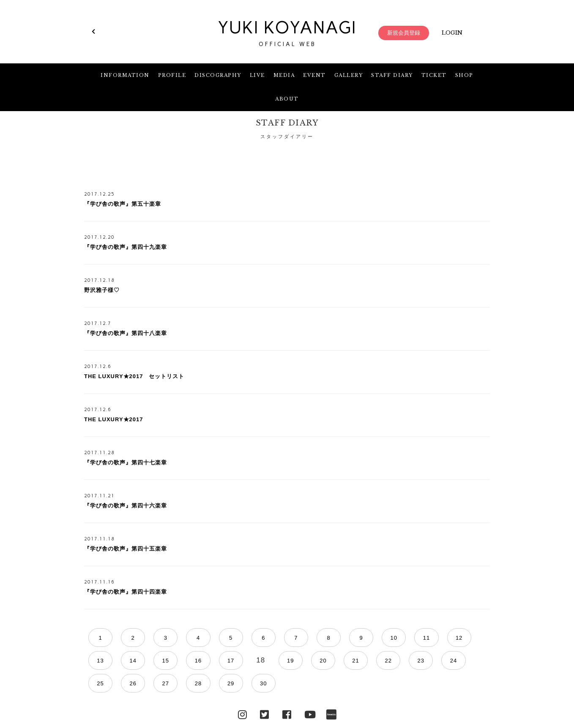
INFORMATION (125, 75)
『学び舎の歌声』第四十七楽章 (126, 462)
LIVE (257, 75)
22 (260, 661)
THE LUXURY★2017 (114, 419)
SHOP (464, 75)
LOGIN (452, 33)
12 (395, 638)
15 (476, 638)
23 (287, 661)
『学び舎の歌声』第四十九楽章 (126, 247)
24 (314, 661)
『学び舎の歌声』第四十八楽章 (126, 333)
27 (395, 661)
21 (233, 661)
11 (368, 638)
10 (341, 638)
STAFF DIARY (392, 75)
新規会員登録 (404, 33)
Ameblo (331, 691)
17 (125, 661)
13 (422, 638)
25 (341, 661)
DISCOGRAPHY (218, 75)
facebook (287, 691)
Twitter (265, 691)
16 (98, 661)
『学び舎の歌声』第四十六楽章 (126, 506)
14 (449, 638)
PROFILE (172, 75)
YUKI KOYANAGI (287, 33)
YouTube (309, 691)
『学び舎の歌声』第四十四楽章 (126, 592)
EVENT (314, 75)
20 (206, 661)
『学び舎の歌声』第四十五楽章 (126, 549)
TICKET (434, 75)
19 (179, 661)
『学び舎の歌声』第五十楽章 (123, 204)
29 (449, 661)
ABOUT (287, 99)
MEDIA (284, 75)
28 (422, 661)
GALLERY (349, 75)
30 (476, 661)
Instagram (243, 691)
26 (368, 661)
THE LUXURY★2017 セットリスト (134, 376)
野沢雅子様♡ (102, 290)
